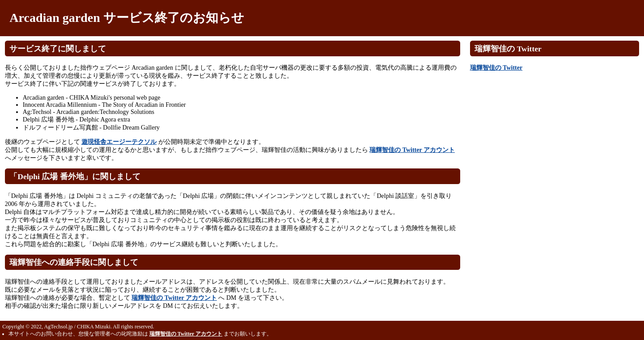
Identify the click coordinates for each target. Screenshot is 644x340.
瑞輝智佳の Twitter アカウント (412, 150)
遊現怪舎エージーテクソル (119, 142)
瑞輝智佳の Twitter (496, 68)
